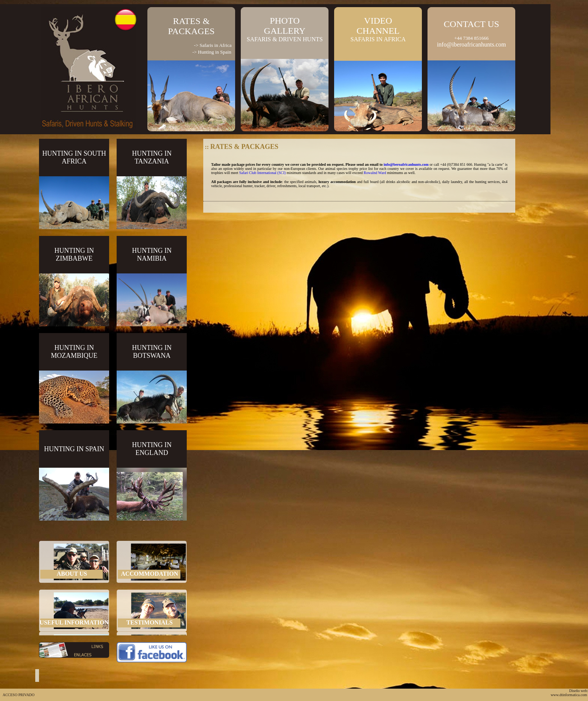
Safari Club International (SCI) (262, 173)
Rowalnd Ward (375, 173)
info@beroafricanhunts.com (406, 164)
